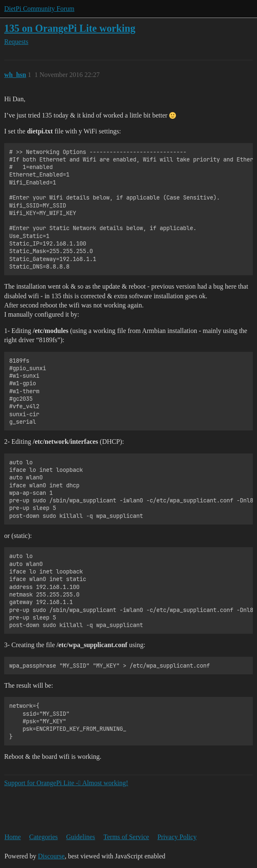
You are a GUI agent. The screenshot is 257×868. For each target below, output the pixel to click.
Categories (43, 837)
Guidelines (80, 837)
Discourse (51, 856)
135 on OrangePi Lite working (70, 28)
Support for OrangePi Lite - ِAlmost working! (66, 783)
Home (13, 837)
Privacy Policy (177, 837)
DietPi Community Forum (39, 9)
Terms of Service (126, 837)
